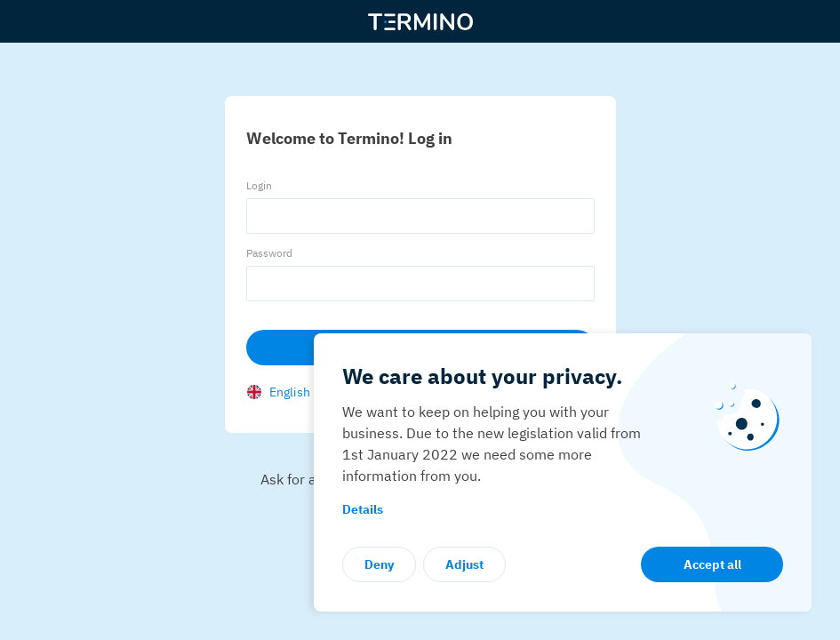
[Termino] (420, 22)
